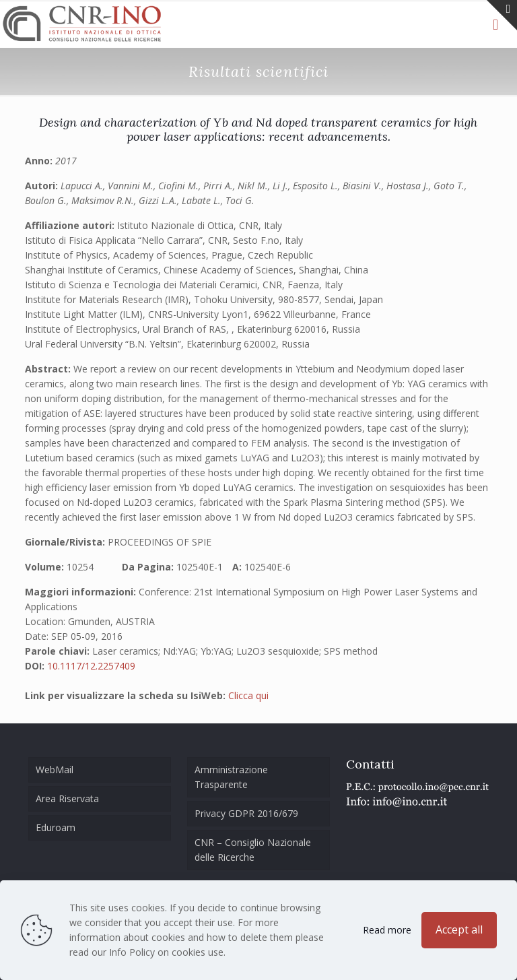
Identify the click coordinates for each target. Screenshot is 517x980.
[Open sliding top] (502, 15)
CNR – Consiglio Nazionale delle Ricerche (253, 850)
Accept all (459, 929)
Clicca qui (248, 695)
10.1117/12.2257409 (91, 666)
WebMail (55, 770)
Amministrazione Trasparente (231, 777)
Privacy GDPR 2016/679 (246, 813)
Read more (387, 930)
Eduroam (56, 827)
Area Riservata (67, 798)
